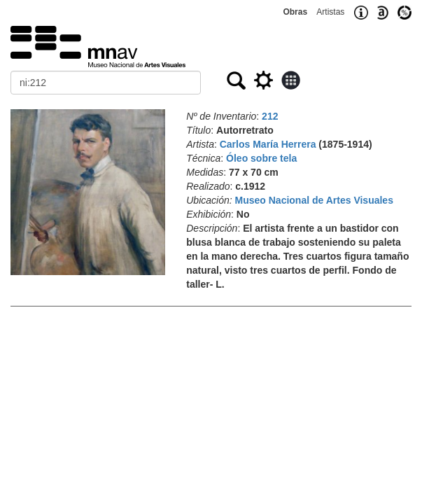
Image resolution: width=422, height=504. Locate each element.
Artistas (330, 12)
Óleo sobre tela (261, 158)
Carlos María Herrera (268, 144)
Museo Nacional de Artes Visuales (314, 200)
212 (270, 116)
